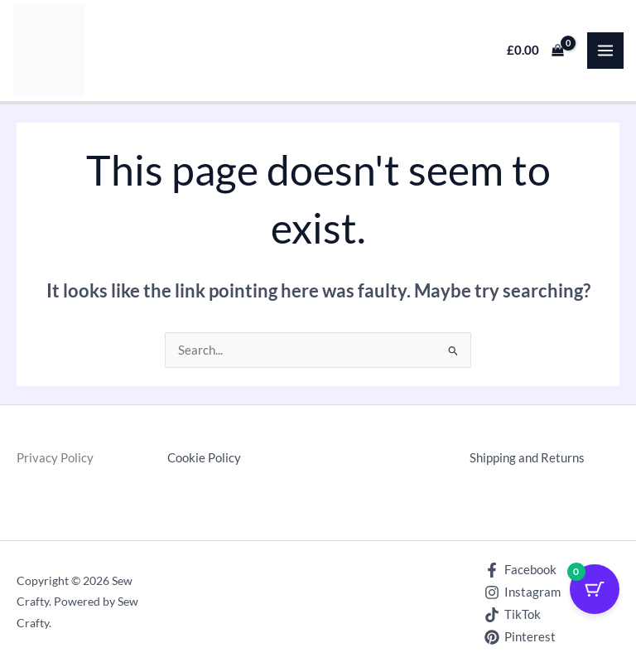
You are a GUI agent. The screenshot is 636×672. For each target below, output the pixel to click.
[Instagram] (523, 592)
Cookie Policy (204, 458)
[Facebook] (520, 570)
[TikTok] (513, 615)
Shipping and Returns (527, 458)
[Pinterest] (520, 637)
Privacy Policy (55, 458)
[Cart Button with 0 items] (595, 589)
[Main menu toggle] (605, 51)
